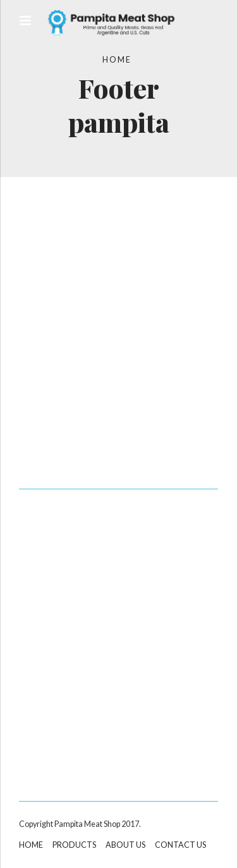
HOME (31, 845)
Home (117, 60)
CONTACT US (180, 845)
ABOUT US (125, 845)
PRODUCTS (74, 845)
